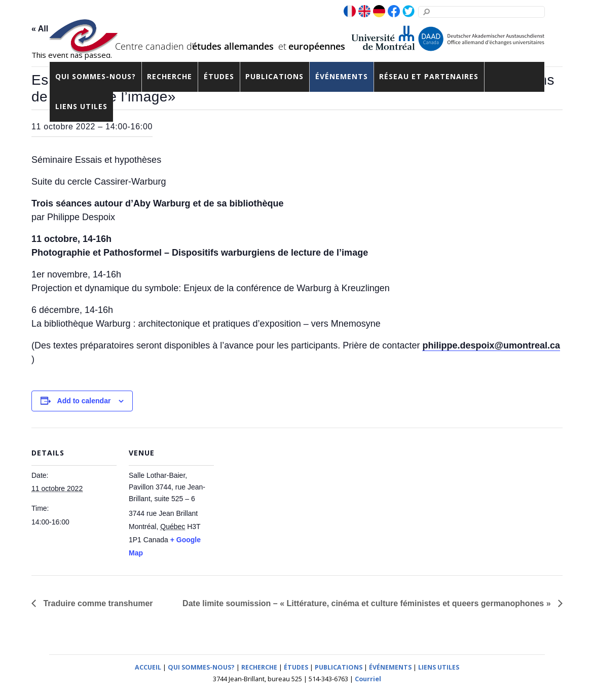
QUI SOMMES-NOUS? (201, 667)
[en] (364, 12)
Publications (274, 76)
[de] (379, 12)
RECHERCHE (259, 667)
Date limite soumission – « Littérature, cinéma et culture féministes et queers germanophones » (368, 603)
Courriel (368, 679)
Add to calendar (84, 401)
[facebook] (394, 12)
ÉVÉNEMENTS (390, 667)
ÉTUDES (296, 667)
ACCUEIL (148, 667)
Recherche (170, 76)
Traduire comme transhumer (97, 603)
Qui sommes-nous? (96, 76)
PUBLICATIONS (339, 667)
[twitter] (409, 12)
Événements (342, 76)
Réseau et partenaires (429, 76)
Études (219, 76)
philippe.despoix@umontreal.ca (491, 345)
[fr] (350, 12)
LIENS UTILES (439, 667)
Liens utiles (81, 106)
